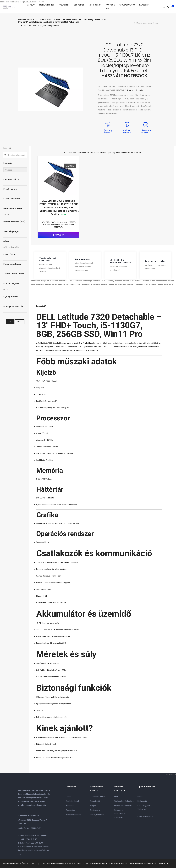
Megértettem (164, 864)
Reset (19, 322)
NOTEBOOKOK (95, 5)
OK (10, 322)
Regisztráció (95, 801)
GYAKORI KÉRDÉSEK (146, 817)
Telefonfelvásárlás (73, 815)
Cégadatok (70, 810)
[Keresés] (5, 155)
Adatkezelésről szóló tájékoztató (142, 863)
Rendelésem (95, 810)
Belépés (93, 806)
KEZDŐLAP (31, 5)
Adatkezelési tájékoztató (124, 801)
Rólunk (69, 797)
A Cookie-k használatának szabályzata (119, 814)
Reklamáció (142, 801)
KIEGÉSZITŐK (79, 5)
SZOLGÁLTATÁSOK (127, 5)
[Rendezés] (15, 170)
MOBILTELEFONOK (47, 5)
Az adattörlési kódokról (123, 806)
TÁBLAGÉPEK (64, 5)
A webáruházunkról (98, 797)
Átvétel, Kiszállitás (97, 815)
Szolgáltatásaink (73, 801)
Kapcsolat (70, 806)
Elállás (140, 797)
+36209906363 (36, 847)
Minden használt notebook (146, 23)
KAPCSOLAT (144, 5)
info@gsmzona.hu (26, 850)
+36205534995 (24, 847)
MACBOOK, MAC (110, 7)
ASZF (116, 797)
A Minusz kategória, (70, 166)
